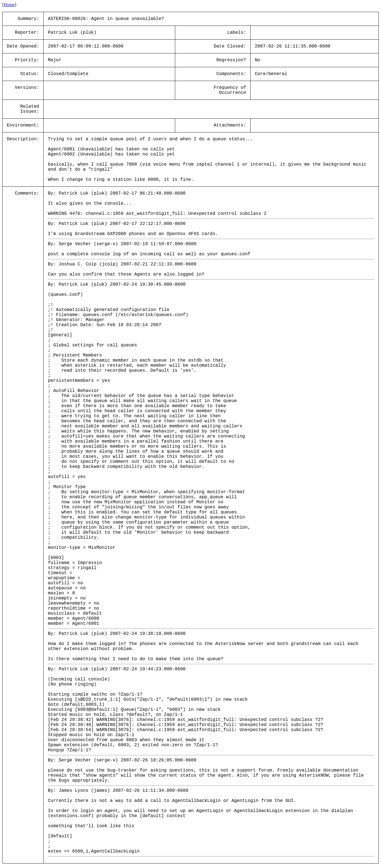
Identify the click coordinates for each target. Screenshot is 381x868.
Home (9, 5)
